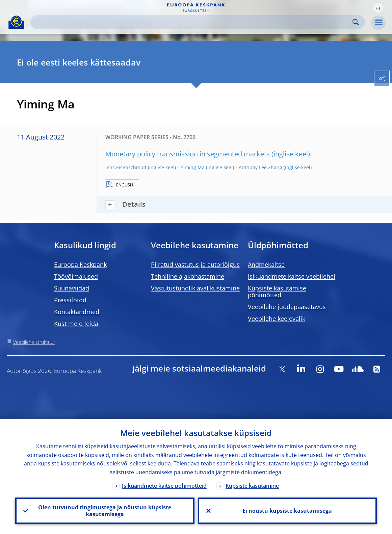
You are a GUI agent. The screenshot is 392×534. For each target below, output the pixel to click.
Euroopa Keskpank (80, 264)
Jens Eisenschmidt (126, 167)
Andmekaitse (266, 264)
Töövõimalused (76, 276)
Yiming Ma (193, 167)
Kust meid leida (76, 324)
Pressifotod (70, 300)
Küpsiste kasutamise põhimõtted (277, 291)
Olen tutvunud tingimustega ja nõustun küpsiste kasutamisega (105, 511)
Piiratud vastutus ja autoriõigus (195, 264)
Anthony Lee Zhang (260, 167)
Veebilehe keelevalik (277, 319)
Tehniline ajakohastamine (188, 276)
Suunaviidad (72, 288)
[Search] (192, 22)
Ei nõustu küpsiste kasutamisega (287, 511)
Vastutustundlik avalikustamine (195, 288)
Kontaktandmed (77, 312)
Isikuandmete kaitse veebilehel (292, 276)
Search (356, 22)
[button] (378, 8)
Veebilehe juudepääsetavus (287, 307)
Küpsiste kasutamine (252, 486)
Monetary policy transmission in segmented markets (188, 154)
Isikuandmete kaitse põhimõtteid (164, 486)
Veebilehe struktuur (34, 342)
